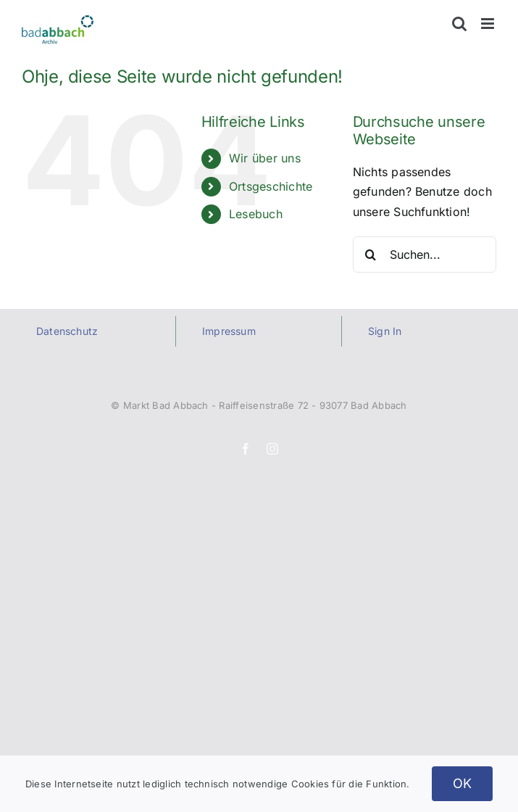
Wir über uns (265, 158)
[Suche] (371, 254)
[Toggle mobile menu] (489, 24)
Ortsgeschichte (271, 186)
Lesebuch (256, 214)
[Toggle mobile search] (459, 24)
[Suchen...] (425, 254)
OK (463, 783)
